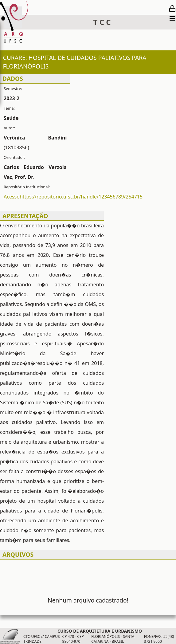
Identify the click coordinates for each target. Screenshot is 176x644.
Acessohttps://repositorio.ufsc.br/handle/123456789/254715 (73, 197)
